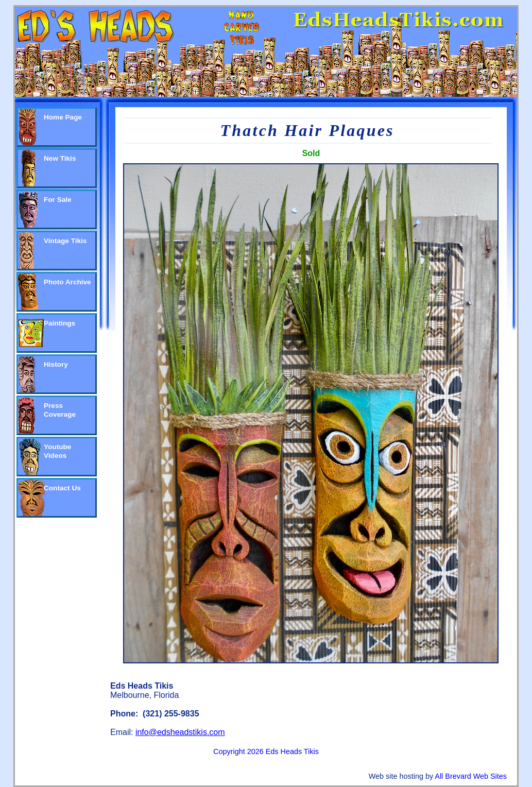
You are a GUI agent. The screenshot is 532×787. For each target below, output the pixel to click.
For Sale (58, 200)
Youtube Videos (57, 451)
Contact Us (62, 488)
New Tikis (60, 158)
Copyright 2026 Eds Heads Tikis (266, 751)
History (56, 364)
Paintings (59, 323)
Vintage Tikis (65, 241)
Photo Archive (67, 282)
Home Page (63, 117)
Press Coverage (60, 410)
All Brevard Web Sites (471, 776)
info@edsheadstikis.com (180, 732)
